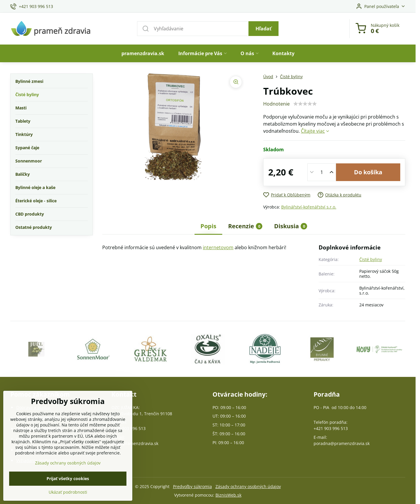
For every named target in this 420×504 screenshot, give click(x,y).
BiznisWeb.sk (228, 495)
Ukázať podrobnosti (68, 496)
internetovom (218, 247)
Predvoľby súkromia (192, 486)
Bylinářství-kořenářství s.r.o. (309, 207)
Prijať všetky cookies (68, 482)
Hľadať (263, 29)
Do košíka (368, 172)
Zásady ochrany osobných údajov (248, 486)
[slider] (305, 104)
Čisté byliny (371, 259)
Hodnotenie (276, 104)
